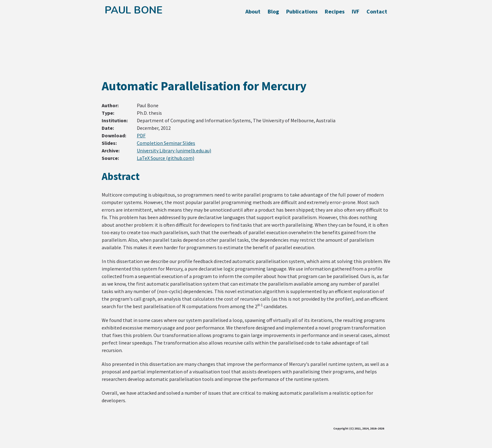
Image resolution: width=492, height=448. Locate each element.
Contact (377, 11)
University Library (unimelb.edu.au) (174, 150)
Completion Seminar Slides (166, 143)
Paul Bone (134, 10)
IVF (356, 11)
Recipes (335, 11)
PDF (141, 135)
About (253, 11)
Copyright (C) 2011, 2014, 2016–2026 (359, 428)
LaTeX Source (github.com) (166, 158)
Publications (302, 11)
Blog (273, 11)
